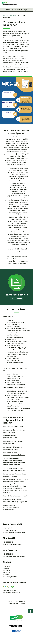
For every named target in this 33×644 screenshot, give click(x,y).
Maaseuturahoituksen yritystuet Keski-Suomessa (14, 431)
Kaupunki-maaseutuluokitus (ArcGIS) (16, 480)
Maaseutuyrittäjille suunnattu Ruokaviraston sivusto (13, 448)
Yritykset (13, 16)
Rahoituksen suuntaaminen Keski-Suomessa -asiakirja (15, 475)
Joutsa (6, 568)
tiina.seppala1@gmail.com (13, 544)
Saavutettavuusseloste (12, 592)
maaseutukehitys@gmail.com (14, 532)
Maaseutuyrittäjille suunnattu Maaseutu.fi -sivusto (13, 442)
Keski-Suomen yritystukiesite (13, 426)
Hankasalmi (8, 566)
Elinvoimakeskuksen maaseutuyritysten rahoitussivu (14, 454)
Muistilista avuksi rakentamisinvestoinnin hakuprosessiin (11, 507)
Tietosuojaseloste (10, 590)
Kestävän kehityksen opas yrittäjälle (16, 496)
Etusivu (6, 16)
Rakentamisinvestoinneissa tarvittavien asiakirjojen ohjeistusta (15, 501)
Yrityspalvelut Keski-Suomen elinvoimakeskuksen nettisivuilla (14, 469)
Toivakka (7, 572)
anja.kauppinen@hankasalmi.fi (15, 556)
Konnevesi (7, 570)
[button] (27, 5)
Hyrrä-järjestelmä (10, 577)
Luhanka (7, 575)
